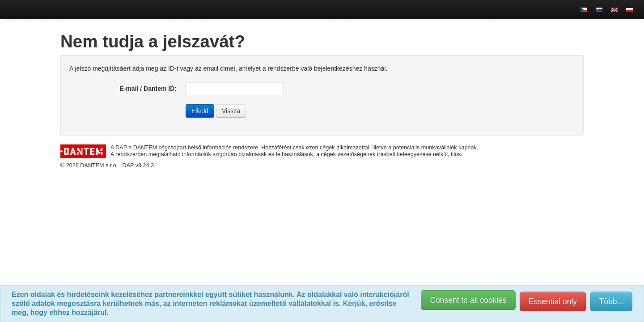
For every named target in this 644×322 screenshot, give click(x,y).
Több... (611, 301)
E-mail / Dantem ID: (148, 89)
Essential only (553, 301)
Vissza (231, 111)
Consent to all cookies (468, 300)
